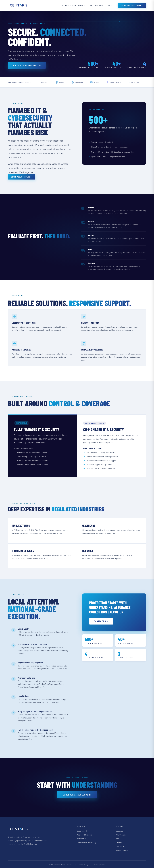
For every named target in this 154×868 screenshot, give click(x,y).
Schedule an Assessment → (27, 65)
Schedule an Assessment (77, 794)
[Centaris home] (18, 5)
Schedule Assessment (132, 5)
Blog (117, 838)
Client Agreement (99, 864)
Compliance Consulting (87, 842)
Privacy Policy (83, 864)
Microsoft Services (85, 834)
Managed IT (82, 838)
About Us (119, 830)
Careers (119, 842)
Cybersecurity (83, 830)
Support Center (122, 849)
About (110, 5)
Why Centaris (95, 5)
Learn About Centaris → (22, 177)
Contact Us (120, 846)
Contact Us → (102, 621)
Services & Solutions (70, 6)
